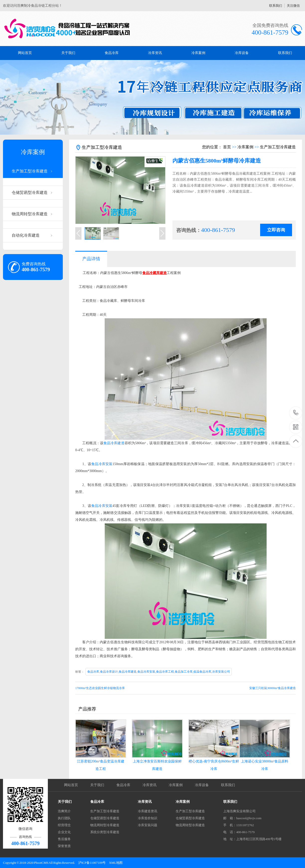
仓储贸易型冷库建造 (30, 192)
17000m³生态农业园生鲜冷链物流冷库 (100, 688)
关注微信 (293, 6)
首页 (227, 147)
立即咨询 (276, 230)
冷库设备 (242, 53)
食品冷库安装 (102, 464)
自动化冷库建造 (26, 235)
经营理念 (64, 825)
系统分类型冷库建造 (105, 832)
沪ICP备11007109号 (92, 863)
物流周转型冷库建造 (30, 214)
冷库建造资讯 (148, 811)
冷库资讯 (155, 53)
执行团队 (64, 818)
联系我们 (276, 6)
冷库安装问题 (148, 825)
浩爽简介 (64, 811)
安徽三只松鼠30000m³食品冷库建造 (272, 688)
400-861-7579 (296, 413)
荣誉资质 (64, 846)
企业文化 (64, 832)
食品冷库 (112, 53)
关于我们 (68, 53)
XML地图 (116, 863)
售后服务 (64, 839)
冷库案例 (198, 53)
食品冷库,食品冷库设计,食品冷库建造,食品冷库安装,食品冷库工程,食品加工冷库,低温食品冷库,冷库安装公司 (159, 672)
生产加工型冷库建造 (30, 171)
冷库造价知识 (148, 818)
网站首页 (25, 53)
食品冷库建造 (114, 443)
